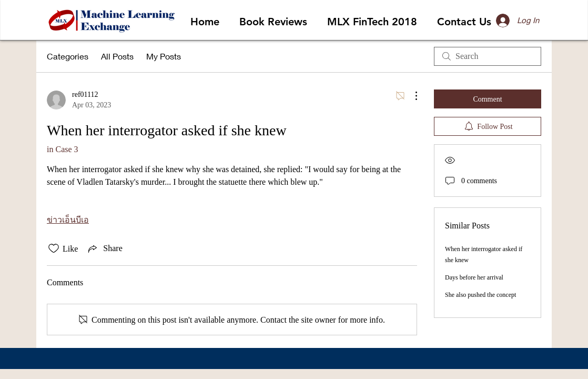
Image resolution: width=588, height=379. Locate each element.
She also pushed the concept (480, 295)
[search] (488, 56)
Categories (68, 56)
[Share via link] (104, 248)
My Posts (164, 56)
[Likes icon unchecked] (54, 248)
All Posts (117, 56)
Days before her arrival (474, 277)
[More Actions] (411, 96)
